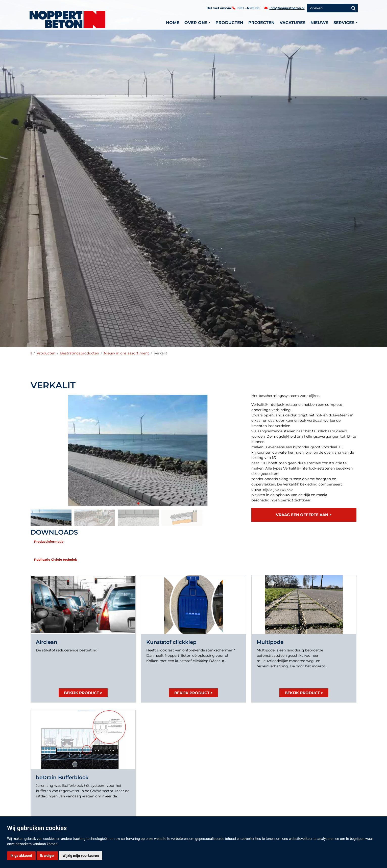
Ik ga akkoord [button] (21, 856)
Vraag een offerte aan (302, 515)
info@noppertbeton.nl (287, 8)
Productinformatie (49, 542)
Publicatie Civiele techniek (56, 559)
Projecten (261, 23)
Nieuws (319, 23)
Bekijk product (81, 693)
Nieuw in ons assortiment (126, 353)
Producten (229, 23)
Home (173, 23)
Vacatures (293, 23)
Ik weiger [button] (47, 856)
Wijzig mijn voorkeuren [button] (81, 856)
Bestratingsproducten (80, 353)
